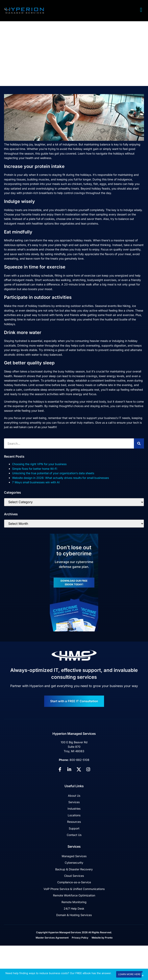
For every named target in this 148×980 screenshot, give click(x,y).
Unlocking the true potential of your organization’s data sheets (53, 473)
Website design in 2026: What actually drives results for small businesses (60, 478)
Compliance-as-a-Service (74, 882)
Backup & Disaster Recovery (74, 869)
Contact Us (74, 835)
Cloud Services (74, 876)
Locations (74, 815)
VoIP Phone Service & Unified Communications (74, 889)
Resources (74, 822)
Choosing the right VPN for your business (39, 464)
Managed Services (74, 856)
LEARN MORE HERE (129, 974)
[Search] (139, 443)
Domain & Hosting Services (74, 915)
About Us (74, 796)
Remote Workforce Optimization (74, 895)
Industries (74, 809)
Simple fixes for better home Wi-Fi (35, 469)
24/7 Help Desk (74, 908)
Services (74, 802)
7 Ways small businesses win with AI (36, 482)
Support (74, 828)
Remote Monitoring (74, 902)
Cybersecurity (74, 863)
